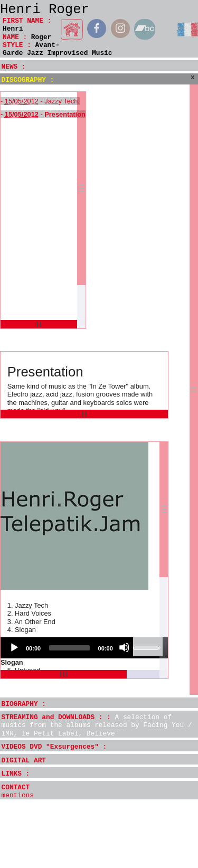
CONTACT (16, 787)
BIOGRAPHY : (24, 704)
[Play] (14, 647)
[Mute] (124, 647)
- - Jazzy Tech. (40, 101)
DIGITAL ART (24, 761)
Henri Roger (45, 10)
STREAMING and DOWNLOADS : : (97, 725)
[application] (84, 648)
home (72, 29)
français (187, 29)
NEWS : (14, 67)
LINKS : (16, 774)
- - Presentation (43, 114)
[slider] (69, 648)
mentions (18, 795)
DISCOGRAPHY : (28, 80)
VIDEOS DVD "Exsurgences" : (54, 747)
